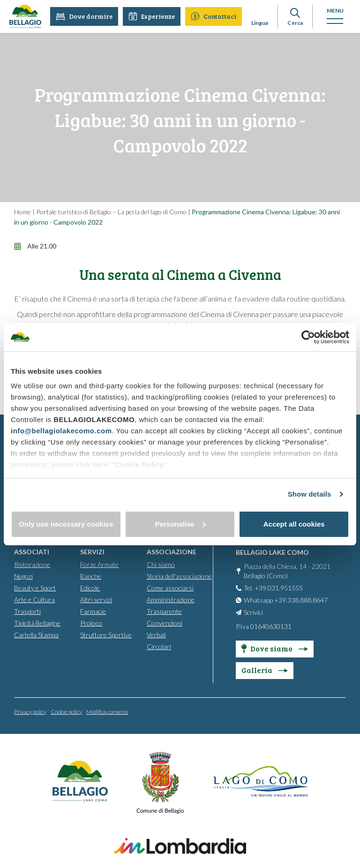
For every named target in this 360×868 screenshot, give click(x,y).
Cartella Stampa (36, 635)
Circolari (159, 646)
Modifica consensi (107, 712)
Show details (310, 494)
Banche (91, 576)
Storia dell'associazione (179, 576)
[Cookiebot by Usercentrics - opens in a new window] (308, 337)
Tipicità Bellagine (37, 623)
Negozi (23, 576)
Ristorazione (32, 564)
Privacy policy (30, 712)
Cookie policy (66, 712)
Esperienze (152, 16)
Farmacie (93, 611)
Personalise (180, 524)
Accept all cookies (294, 524)
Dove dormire (85, 16)
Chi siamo (161, 564)
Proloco (91, 623)
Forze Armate (99, 564)
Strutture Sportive (106, 635)
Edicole (90, 588)
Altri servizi (96, 600)
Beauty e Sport (35, 588)
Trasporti (27, 611)
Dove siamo (275, 648)
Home (22, 212)
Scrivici (253, 612)
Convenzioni (165, 623)
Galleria (265, 670)
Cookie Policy (139, 464)
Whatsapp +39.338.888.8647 (286, 600)
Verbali (156, 635)
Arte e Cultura (34, 600)
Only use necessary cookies (66, 524)
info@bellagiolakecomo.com (61, 431)
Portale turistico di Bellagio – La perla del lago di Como (111, 212)
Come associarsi (170, 588)
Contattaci (214, 16)
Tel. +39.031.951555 (273, 588)
